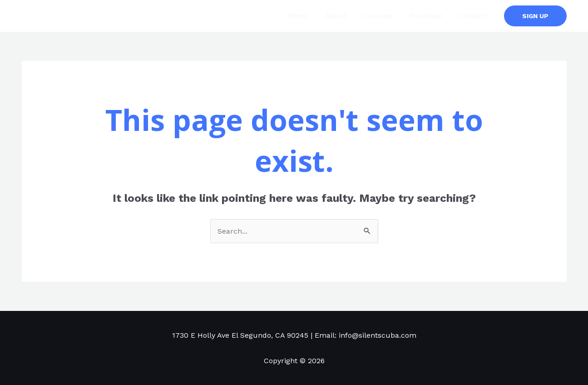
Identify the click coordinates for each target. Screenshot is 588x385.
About (344, 16)
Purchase (429, 16)
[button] (535, 16)
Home (309, 16)
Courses (384, 16)
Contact (474, 16)
